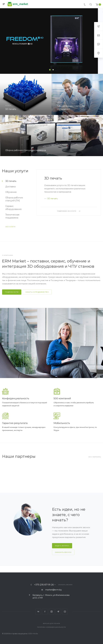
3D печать (53, 178)
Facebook (45, 612)
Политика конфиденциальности (52, 627)
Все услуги (10, 227)
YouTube (65, 612)
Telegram (58, 612)
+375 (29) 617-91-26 (44, 585)
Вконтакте (38, 612)
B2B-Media (33, 634)
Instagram (52, 612)
